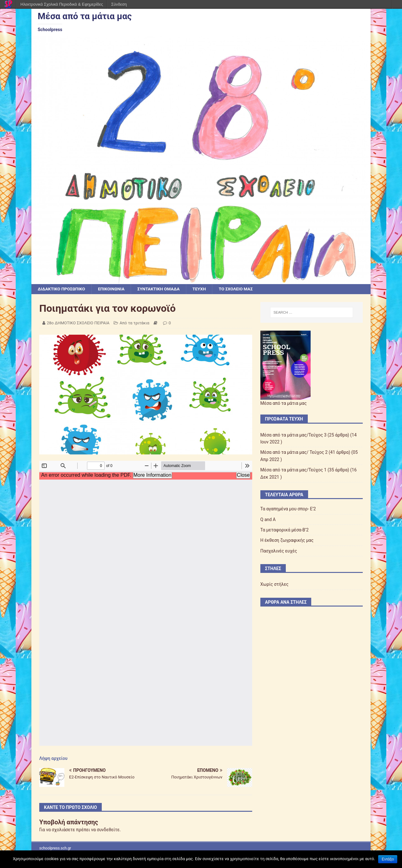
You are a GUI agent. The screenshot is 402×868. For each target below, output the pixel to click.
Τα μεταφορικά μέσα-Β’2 (285, 530)
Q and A (268, 519)
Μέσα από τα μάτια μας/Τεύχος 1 (293, 470)
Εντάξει (388, 859)
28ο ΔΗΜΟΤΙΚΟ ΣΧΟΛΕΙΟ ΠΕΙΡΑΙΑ (78, 323)
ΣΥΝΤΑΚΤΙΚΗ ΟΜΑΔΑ (162, 289)
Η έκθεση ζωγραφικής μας (287, 541)
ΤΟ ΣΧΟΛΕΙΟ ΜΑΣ (241, 289)
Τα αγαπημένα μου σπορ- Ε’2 (288, 509)
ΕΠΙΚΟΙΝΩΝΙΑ (113, 289)
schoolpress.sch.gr (55, 848)
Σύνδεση (119, 4)
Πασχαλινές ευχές (279, 551)
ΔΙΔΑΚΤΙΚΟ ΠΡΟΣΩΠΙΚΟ (62, 289)
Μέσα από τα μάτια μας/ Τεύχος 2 (294, 453)
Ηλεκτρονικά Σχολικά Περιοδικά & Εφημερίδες (62, 4)
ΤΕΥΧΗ (203, 289)
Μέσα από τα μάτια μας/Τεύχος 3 (293, 435)
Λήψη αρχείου (53, 758)
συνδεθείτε (108, 830)
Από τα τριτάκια (135, 323)
